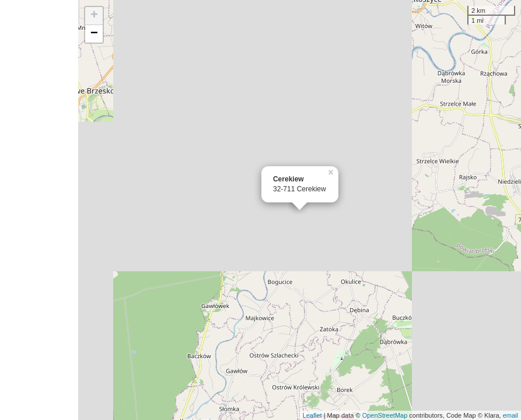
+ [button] (94, 16)
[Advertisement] (39, 210)
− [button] (94, 34)
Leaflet (312, 415)
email (510, 415)
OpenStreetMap (385, 415)
